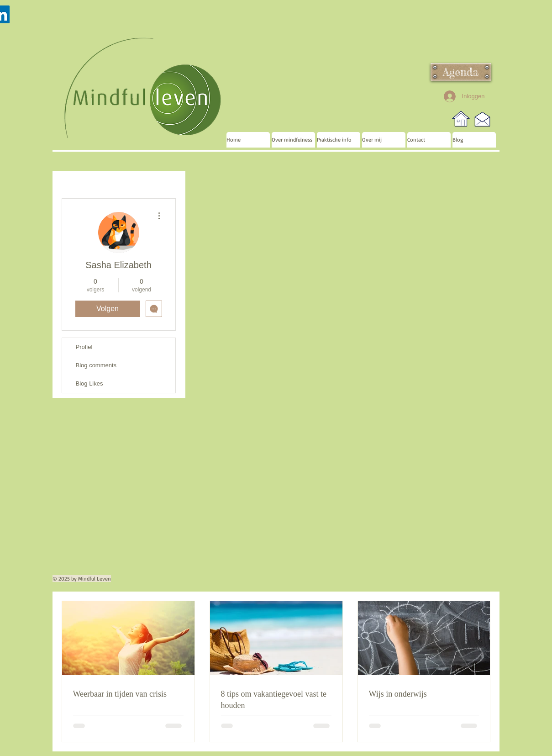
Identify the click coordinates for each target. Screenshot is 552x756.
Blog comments (96, 365)
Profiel (84, 347)
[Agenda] (461, 72)
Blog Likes (89, 383)
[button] (293, 140)
